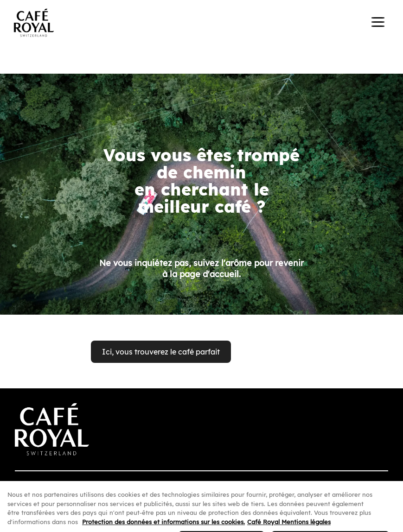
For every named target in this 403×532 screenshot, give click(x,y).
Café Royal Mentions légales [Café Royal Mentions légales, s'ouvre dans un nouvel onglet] (289, 526)
